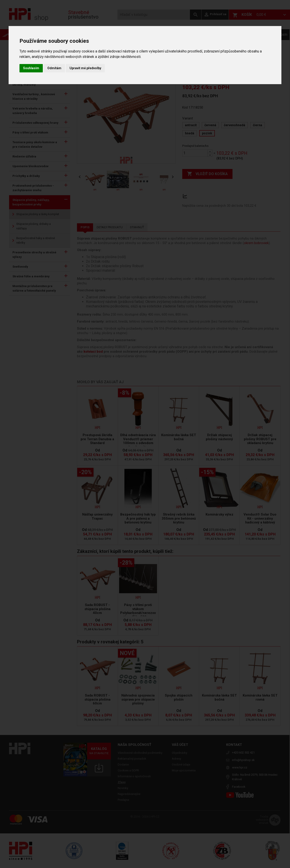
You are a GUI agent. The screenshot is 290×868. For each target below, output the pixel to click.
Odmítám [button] (54, 68)
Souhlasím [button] (31, 68)
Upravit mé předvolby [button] (85, 68)
